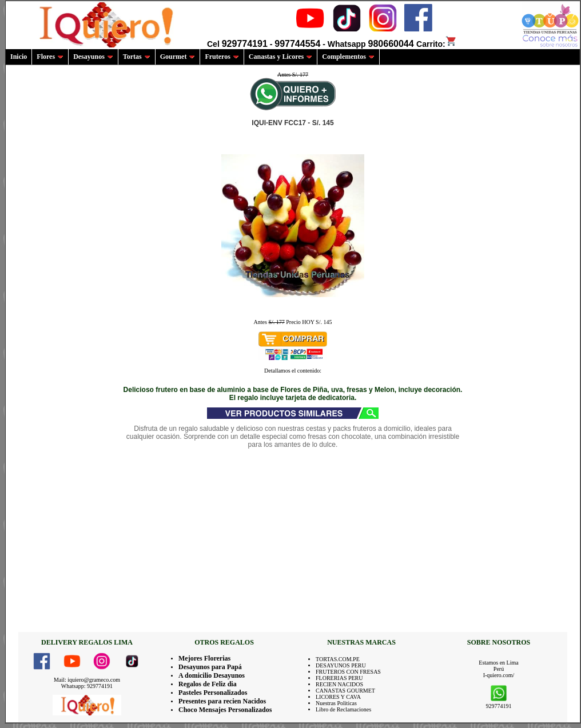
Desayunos (93, 57)
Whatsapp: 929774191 (87, 686)
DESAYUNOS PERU (341, 665)
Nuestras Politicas (336, 703)
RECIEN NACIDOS (339, 684)
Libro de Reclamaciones (343, 709)
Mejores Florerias (204, 658)
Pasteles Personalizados (213, 693)
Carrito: (437, 44)
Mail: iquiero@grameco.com (87, 680)
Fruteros (222, 57)
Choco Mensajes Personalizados (225, 710)
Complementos (348, 57)
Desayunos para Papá (210, 667)
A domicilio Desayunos (212, 675)
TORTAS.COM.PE (338, 659)
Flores (50, 57)
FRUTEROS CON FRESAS (348, 672)
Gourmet (178, 57)
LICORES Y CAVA (338, 697)
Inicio (19, 57)
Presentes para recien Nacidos (222, 701)
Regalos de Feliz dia (208, 684)
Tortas (137, 57)
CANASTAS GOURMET (345, 691)
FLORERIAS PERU (339, 678)
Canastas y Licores (280, 57)
